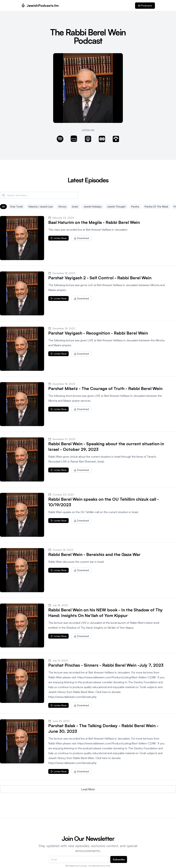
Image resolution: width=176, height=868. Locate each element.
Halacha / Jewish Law (41, 206)
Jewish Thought (116, 206)
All (3, 206)
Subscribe (119, 859)
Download (81, 238)
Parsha (135, 206)
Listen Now (58, 238)
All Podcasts (145, 5)
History (62, 206)
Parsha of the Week (156, 206)
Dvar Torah (17, 206)
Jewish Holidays (93, 206)
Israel (75, 206)
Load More (88, 789)
